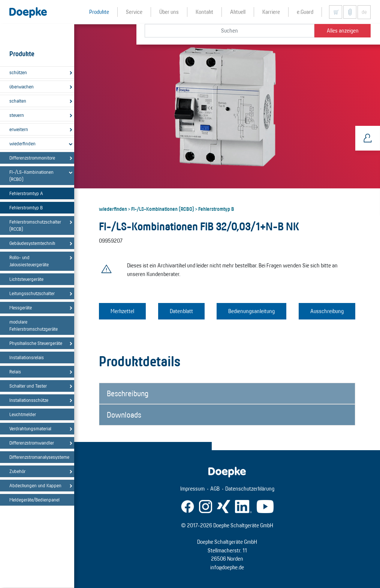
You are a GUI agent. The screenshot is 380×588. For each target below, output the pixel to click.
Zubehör (17, 471)
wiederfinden (22, 143)
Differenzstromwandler (32, 443)
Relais (15, 372)
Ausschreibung (327, 311)
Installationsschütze (29, 400)
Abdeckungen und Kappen (35, 485)
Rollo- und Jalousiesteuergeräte (29, 261)
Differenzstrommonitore (32, 158)
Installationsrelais (27, 357)
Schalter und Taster (28, 386)
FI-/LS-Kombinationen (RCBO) (31, 175)
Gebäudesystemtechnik (32, 243)
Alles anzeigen (343, 31)
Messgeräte (21, 307)
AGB (215, 489)
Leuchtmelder (23, 414)
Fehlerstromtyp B (26, 207)
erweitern (19, 129)
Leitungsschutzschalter (32, 293)
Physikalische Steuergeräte (36, 343)
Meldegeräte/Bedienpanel (34, 500)
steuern (17, 115)
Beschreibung (128, 393)
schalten (18, 101)
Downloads (124, 415)
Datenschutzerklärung (250, 489)
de (364, 12)
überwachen (22, 87)
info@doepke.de (227, 567)
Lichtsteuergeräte (26, 279)
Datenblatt (181, 311)
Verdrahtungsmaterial (30, 428)
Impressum (192, 489)
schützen (18, 72)
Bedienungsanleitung (251, 311)
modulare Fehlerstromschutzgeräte (34, 325)
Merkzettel (122, 311)
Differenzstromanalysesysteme (39, 457)
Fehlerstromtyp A (26, 193)
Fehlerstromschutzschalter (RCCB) (35, 225)
